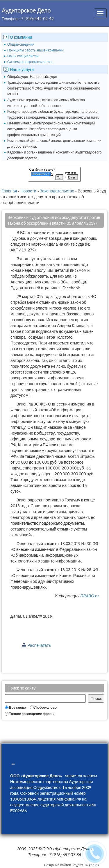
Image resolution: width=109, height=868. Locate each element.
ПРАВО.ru (89, 596)
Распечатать (39, 645)
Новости (28, 191)
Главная (9, 191)
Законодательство (57, 191)
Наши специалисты (23, 56)
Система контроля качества (29, 62)
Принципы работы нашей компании (35, 50)
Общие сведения (21, 44)
